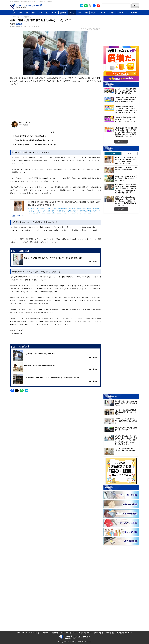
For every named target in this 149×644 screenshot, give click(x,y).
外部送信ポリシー (85, 633)
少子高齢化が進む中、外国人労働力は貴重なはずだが (32, 140)
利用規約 (55, 633)
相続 (27, 13)
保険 (47, 13)
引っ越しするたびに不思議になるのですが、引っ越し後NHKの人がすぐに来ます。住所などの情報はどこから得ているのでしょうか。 (126, 160)
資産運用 (63, 13)
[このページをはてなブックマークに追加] (82, 6)
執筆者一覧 (110, 633)
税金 (34, 13)
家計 (86, 13)
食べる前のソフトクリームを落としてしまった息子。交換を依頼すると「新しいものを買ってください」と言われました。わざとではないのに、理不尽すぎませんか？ (126, 189)
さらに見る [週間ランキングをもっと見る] (121, 209)
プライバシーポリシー (68, 633)
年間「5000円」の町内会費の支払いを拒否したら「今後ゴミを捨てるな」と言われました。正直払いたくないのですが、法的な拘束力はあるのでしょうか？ (126, 201)
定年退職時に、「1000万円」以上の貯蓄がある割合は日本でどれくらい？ (126, 170)
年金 (40, 13)
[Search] (116, 6)
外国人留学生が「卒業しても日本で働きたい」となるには (34, 145)
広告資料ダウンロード (124, 633)
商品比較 (134, 13)
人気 (14, 13)
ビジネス (112, 13)
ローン (54, 13)
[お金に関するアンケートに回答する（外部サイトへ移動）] (121, 471)
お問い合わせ (99, 633)
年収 (20, 13)
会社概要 (45, 633)
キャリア (94, 13)
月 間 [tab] (129, 154)
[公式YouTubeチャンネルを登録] (98, 6)
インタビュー (123, 13)
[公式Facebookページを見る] (94, 6)
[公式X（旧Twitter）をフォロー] (90, 6)
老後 (79, 13)
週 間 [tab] (113, 154)
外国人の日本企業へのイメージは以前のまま (29, 136)
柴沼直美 (19, 24)
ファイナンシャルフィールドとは (28, 633)
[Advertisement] (56, 105)
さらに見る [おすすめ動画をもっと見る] (121, 142)
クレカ (103, 13)
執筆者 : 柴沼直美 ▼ (24, 122)
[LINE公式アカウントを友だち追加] (86, 6)
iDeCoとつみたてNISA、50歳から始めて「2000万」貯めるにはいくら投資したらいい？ (126, 178)
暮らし (72, 13)
